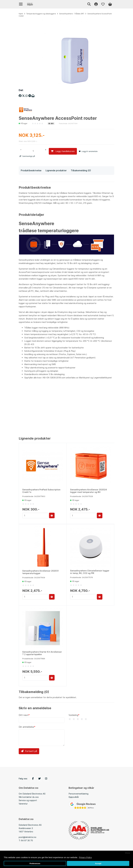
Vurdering (73, 715)
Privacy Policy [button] (85, 857)
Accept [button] (98, 863)
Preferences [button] (35, 863)
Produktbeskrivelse (31, 170)
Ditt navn (24, 715)
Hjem (21, 14)
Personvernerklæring (78, 794)
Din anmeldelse (26, 727)
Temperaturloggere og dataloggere (41, 14)
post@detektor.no (28, 837)
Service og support (28, 800)
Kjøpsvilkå (73, 797)
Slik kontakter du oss (29, 797)
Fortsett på (29, 751)
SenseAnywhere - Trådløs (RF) (72, 14)
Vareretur (23, 804)
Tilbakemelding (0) (81, 170)
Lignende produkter (56, 170)
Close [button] (128, 853)
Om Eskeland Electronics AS (32, 794)
